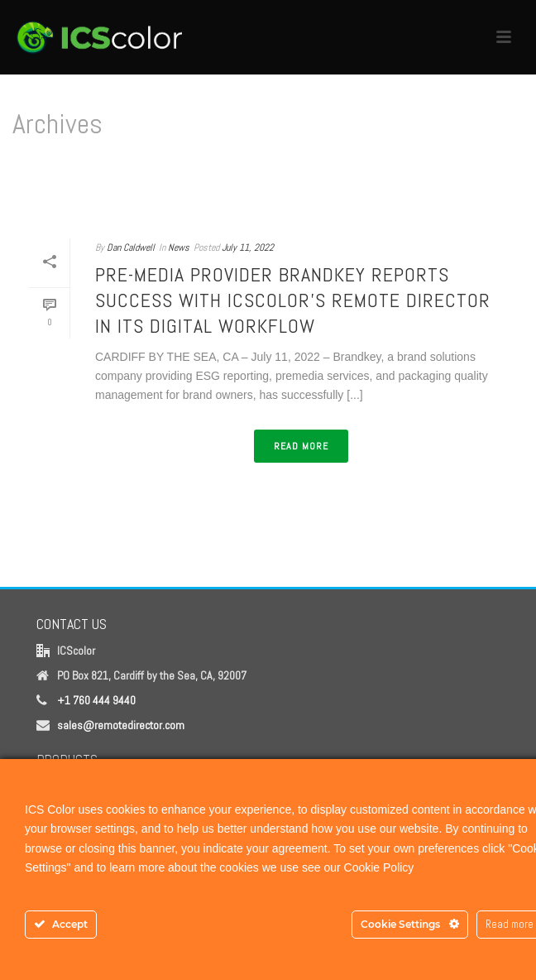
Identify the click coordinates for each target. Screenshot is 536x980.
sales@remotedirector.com (121, 725)
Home (265, 207)
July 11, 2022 (248, 247)
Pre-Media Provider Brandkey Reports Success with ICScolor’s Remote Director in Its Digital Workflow (293, 300)
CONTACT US (72, 624)
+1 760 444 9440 (96, 700)
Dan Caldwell (131, 247)
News (179, 247)
